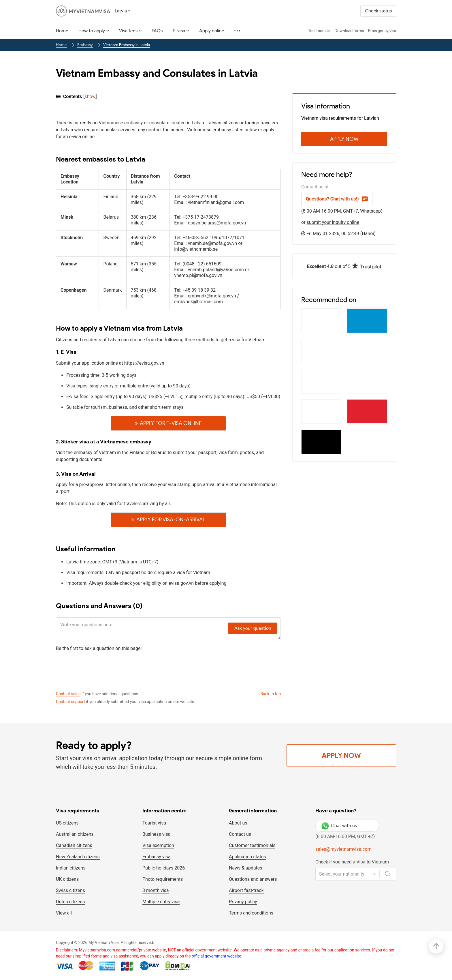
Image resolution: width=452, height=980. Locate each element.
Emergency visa (382, 31)
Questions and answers (253, 879)
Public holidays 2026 (164, 868)
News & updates (246, 868)
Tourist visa (154, 823)
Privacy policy (243, 902)
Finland (111, 197)
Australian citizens (75, 834)
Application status (247, 857)
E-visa (179, 31)
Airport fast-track (246, 890)
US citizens (67, 823)
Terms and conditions (251, 913)
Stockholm (72, 238)
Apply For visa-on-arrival (171, 520)
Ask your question (253, 628)
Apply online (212, 31)
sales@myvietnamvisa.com (343, 849)
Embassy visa (156, 857)
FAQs (157, 31)
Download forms (349, 31)
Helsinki (69, 197)
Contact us (240, 834)
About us (238, 823)
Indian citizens (71, 868)
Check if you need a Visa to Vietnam (352, 862)
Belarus (111, 217)
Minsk (67, 217)
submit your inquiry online (333, 222)
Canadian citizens (74, 845)
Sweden (111, 238)
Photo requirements (163, 879)
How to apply (92, 31)
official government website (216, 956)
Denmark (112, 290)
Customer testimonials (252, 845)
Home (62, 31)
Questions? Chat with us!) (337, 199)
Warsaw (69, 264)
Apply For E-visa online (171, 423)
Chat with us (339, 826)
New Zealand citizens (78, 857)
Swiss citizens (70, 890)
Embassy (85, 45)
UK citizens (67, 879)
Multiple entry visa (161, 902)
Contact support (70, 702)
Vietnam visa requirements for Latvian (340, 118)
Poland (110, 264)
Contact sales (68, 694)
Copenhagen (74, 290)
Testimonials (319, 31)
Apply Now (344, 139)
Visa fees (128, 31)
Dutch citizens (70, 902)
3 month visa (156, 890)
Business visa (156, 834)
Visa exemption (158, 845)
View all (64, 913)
